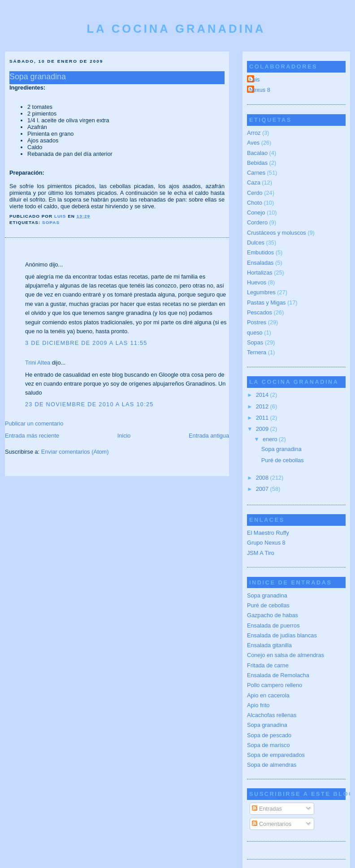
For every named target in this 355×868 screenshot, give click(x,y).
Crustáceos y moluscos (277, 233)
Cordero (257, 222)
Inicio (124, 436)
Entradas (267, 809)
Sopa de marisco (268, 745)
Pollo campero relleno (275, 685)
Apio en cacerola (268, 695)
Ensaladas (260, 263)
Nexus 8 (260, 90)
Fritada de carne (268, 665)
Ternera (257, 352)
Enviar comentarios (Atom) (75, 452)
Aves (253, 143)
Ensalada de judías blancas (282, 635)
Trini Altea (38, 363)
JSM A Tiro (261, 553)
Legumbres (261, 292)
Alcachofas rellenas (272, 715)
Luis (254, 79)
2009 (263, 429)
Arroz (254, 133)
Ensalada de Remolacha (278, 675)
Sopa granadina (281, 449)
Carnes (256, 173)
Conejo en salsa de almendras (286, 655)
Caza (254, 183)
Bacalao (257, 153)
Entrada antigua (209, 436)
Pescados (260, 312)
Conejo (256, 213)
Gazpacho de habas (273, 615)
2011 (263, 418)
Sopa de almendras (272, 765)
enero (271, 439)
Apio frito (258, 705)
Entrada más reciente (32, 436)
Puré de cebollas (283, 460)
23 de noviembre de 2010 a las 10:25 (89, 404)
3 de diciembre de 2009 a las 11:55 (86, 343)
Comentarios (272, 824)
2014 (263, 395)
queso (255, 333)
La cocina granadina (176, 29)
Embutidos (260, 252)
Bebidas (257, 163)
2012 (263, 406)
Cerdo (255, 193)
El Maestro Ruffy (268, 533)
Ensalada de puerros (273, 625)
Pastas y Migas (266, 303)
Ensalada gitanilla (269, 645)
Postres (257, 322)
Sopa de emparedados (276, 755)
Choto (255, 203)
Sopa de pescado (269, 735)
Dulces (256, 243)
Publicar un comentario (34, 423)
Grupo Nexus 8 (266, 543)
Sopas (51, 222)
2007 (263, 489)
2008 (263, 478)
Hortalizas (260, 273)
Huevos (257, 282)
